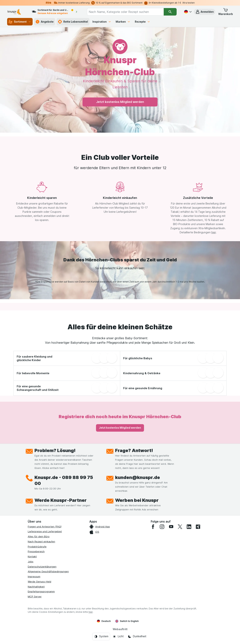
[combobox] (125, 12)
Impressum (34, 576)
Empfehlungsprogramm (41, 591)
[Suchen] (170, 12)
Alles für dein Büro (39, 536)
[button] (205, 12)
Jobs (31, 561)
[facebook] (153, 527)
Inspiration (102, 22)
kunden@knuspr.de (138, 477)
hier (214, 232)
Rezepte (142, 22)
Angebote (45, 22)
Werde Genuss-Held (39, 582)
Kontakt (32, 556)
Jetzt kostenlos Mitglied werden (120, 102)
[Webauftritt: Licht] (118, 637)
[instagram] (162, 527)
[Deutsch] (187, 12)
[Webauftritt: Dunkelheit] (137, 637)
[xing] (198, 527)
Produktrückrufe (37, 547)
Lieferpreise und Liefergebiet (45, 531)
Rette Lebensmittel (73, 22)
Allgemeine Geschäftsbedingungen (48, 571)
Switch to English (127, 621)
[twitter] (180, 527)
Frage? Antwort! (134, 450)
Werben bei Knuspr (137, 500)
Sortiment (20, 22)
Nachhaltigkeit (36, 587)
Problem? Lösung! (55, 450)
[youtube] (171, 527)
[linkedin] (189, 527)
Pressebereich (36, 551)
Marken (123, 22)
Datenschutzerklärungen (42, 567)
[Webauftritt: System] (101, 637)
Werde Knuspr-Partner (61, 500)
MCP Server (35, 596)
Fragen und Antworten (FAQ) (45, 527)
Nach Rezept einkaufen (41, 541)
